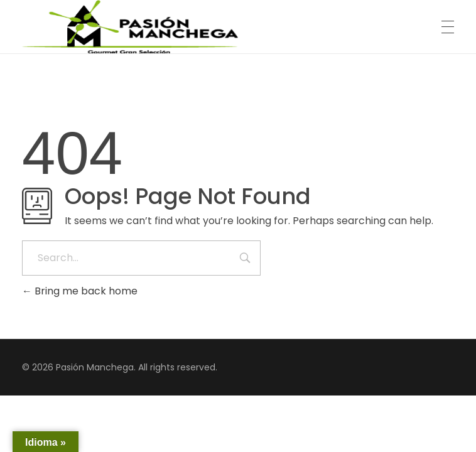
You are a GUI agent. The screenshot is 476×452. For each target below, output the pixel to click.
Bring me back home (80, 291)
